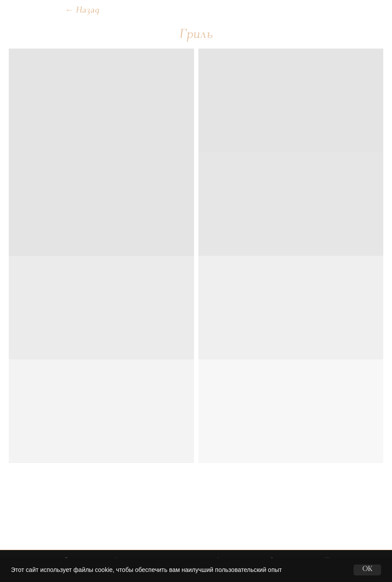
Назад (82, 11)
